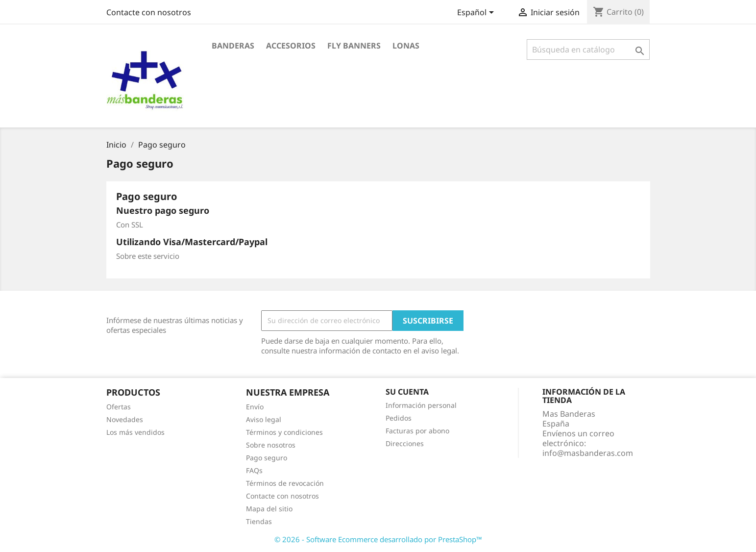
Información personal (421, 405)
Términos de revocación (285, 483)
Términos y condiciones (284, 432)
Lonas (406, 46)
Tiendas (259, 521)
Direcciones (405, 443)
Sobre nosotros (271, 445)
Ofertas (119, 407)
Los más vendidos (135, 432)
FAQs (254, 470)
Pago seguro (267, 458)
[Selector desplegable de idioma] (477, 13)
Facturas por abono (417, 431)
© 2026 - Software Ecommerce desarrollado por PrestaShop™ (378, 539)
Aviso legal (264, 419)
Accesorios (291, 46)
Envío (255, 407)
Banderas (233, 46)
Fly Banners (354, 46)
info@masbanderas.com (588, 453)
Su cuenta (407, 392)
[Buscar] (588, 50)
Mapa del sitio (269, 509)
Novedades (125, 419)
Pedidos (399, 418)
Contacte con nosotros (149, 12)
